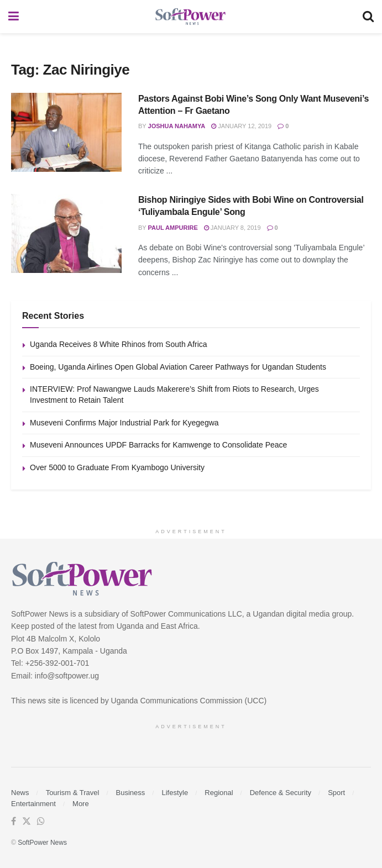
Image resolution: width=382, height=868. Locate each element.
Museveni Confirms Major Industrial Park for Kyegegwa (124, 423)
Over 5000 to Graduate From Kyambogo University (117, 467)
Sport (336, 793)
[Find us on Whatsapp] (41, 822)
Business (131, 793)
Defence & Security (281, 793)
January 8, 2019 (232, 228)
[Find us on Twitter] (27, 822)
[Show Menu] (14, 17)
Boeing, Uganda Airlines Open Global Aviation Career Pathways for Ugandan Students (178, 367)
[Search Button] (368, 17)
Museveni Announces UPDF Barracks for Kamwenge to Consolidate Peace (158, 445)
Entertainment (33, 804)
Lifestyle (175, 793)
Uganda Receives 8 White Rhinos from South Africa (119, 344)
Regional (219, 793)
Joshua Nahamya (177, 126)
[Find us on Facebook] (14, 822)
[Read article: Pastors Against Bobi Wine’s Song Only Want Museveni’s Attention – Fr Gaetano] (66, 132)
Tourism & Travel (73, 793)
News (20, 793)
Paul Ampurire (173, 228)
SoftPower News (42, 843)
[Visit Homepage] (191, 17)
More (81, 804)
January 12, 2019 (241, 126)
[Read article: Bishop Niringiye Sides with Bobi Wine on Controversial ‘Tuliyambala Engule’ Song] (66, 233)
